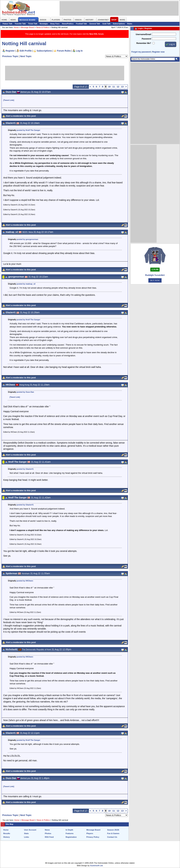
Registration (71, 837)
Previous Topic (10, 56)
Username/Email (143, 34)
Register (10, 51)
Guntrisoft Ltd (96, 866)
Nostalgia (44, 24)
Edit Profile (26, 51)
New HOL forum (96, 34)
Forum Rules (64, 51)
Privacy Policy (93, 837)
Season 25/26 (113, 830)
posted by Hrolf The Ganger (28, 130)
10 (109, 87)
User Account (30, 830)
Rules (130, 24)
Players (90, 833)
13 (122, 87)
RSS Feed (49, 837)
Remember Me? (144, 43)
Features (70, 833)
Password (146, 39)
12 (118, 87)
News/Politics (68, 24)
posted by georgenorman (27, 239)
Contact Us (112, 837)
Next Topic (26, 56)
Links (27, 837)
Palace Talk (7, 24)
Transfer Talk (20, 24)
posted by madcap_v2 (26, 284)
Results (7, 833)
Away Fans (55, 24)
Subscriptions (119, 24)
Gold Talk (106, 24)
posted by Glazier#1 (25, 469)
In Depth (69, 830)
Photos (48, 833)
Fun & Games (113, 833)
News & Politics (43, 27)
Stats (26, 833)
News (47, 830)
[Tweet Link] (9, 100)
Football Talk (81, 24)
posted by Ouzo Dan (25, 392)
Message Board (28, 27)
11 (114, 87)
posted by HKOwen (25, 581)
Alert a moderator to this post (21, 116)
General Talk (95, 24)
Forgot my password (141, 52)
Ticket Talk (33, 24)
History (7, 837)
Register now (158, 52)
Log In (79, 51)
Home (16, 27)
